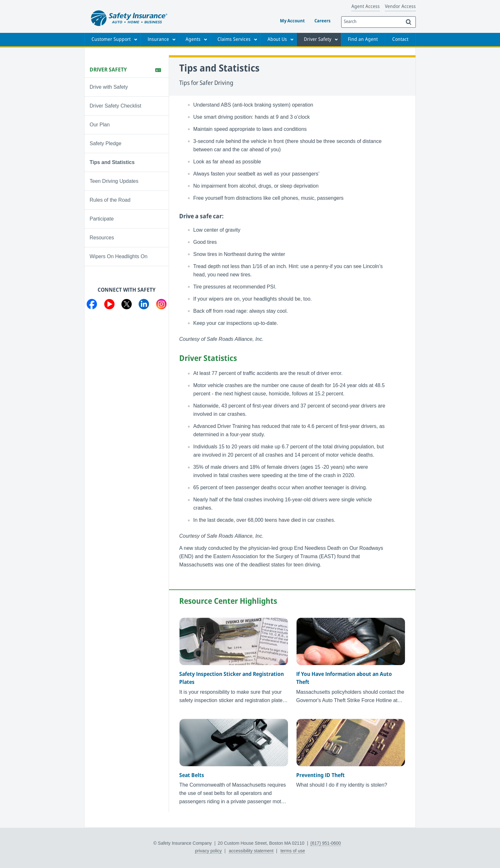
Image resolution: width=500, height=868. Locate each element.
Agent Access (366, 7)
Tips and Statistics (112, 162)
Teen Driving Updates (114, 181)
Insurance (158, 40)
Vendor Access (400, 7)
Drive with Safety (109, 87)
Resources (102, 238)
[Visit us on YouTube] (109, 305)
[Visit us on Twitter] (127, 305)
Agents (193, 40)
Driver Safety (318, 40)
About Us (277, 40)
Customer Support (111, 40)
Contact (400, 40)
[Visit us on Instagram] (161, 305)
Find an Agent (363, 40)
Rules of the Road (110, 200)
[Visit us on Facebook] (92, 305)
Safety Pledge (106, 143)
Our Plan (100, 125)
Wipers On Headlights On (118, 256)
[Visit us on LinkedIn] (144, 305)
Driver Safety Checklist (115, 106)
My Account (292, 21)
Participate (102, 219)
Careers (322, 21)
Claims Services (234, 40)
